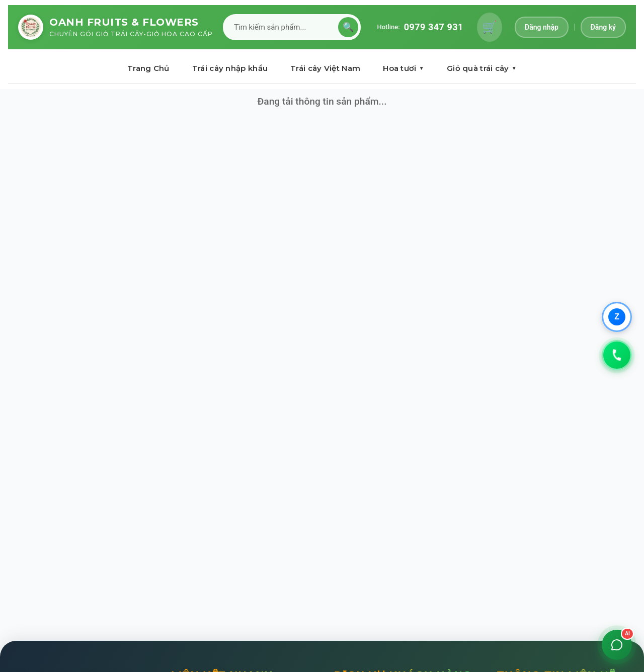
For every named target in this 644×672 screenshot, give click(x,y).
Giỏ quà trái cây (482, 68)
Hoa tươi (404, 68)
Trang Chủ (148, 68)
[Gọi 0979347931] (617, 355)
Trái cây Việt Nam (325, 68)
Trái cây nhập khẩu (230, 68)
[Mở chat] (617, 645)
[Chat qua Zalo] (617, 317)
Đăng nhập (542, 27)
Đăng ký (603, 27)
